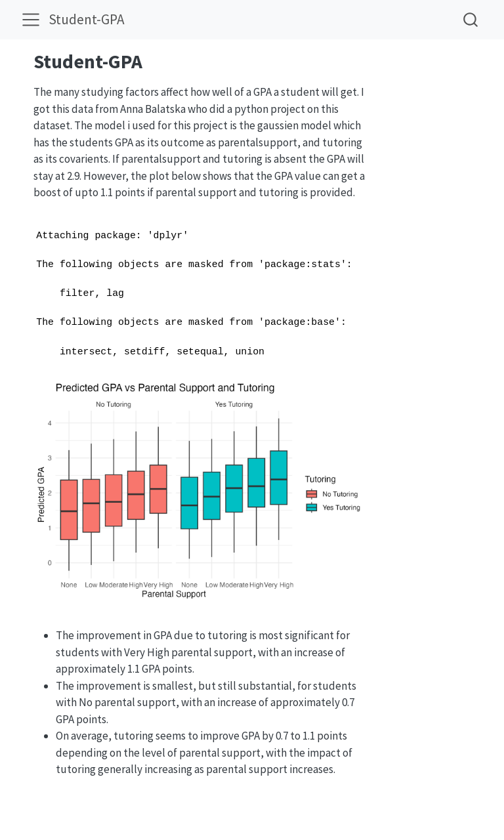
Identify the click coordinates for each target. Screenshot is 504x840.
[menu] (31, 20)
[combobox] (471, 19)
